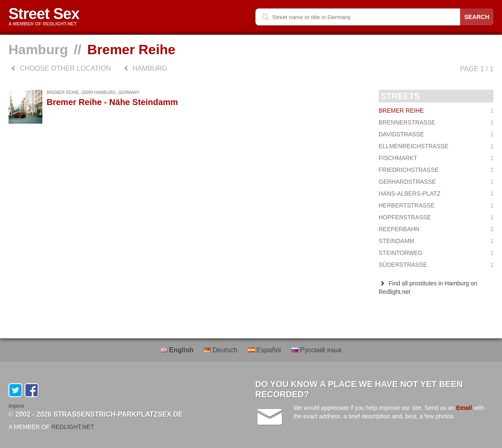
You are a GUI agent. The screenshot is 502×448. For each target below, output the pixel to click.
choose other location (60, 68)
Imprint (16, 406)
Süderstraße (436, 265)
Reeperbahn (436, 229)
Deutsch (222, 350)
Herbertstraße (436, 205)
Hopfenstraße (436, 217)
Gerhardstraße (436, 182)
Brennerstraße (436, 122)
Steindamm (436, 241)
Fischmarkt (436, 158)
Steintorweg (436, 253)
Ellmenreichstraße (436, 146)
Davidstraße (436, 134)
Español (265, 350)
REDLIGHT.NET (73, 427)
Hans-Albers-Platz (436, 194)
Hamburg (38, 50)
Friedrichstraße (436, 170)
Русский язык (317, 350)
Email (464, 408)
